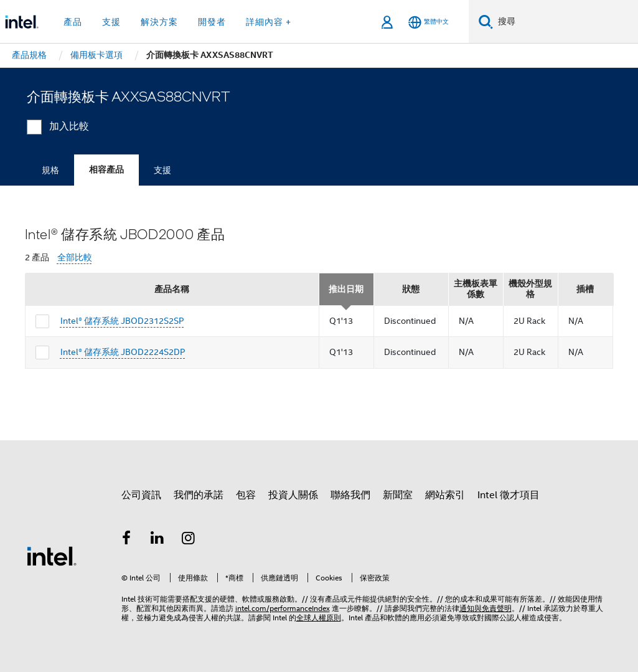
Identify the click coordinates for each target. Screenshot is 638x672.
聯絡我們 (350, 495)
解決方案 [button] (159, 22)
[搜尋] (486, 21)
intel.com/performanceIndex (283, 608)
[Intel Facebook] (127, 540)
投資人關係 (293, 495)
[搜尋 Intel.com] (565, 22)
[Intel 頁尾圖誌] (52, 556)
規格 (50, 170)
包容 (246, 495)
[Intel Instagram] (189, 540)
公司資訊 (141, 495)
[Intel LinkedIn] (157, 540)
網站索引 (445, 495)
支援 (162, 170)
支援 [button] (111, 22)
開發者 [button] (212, 22)
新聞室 (398, 495)
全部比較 (75, 258)
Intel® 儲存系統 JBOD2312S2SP (122, 321)
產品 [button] (73, 22)
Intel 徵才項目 (509, 495)
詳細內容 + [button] (269, 22)
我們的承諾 (199, 495)
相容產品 (106, 170)
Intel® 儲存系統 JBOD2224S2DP (123, 352)
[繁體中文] (429, 22)
